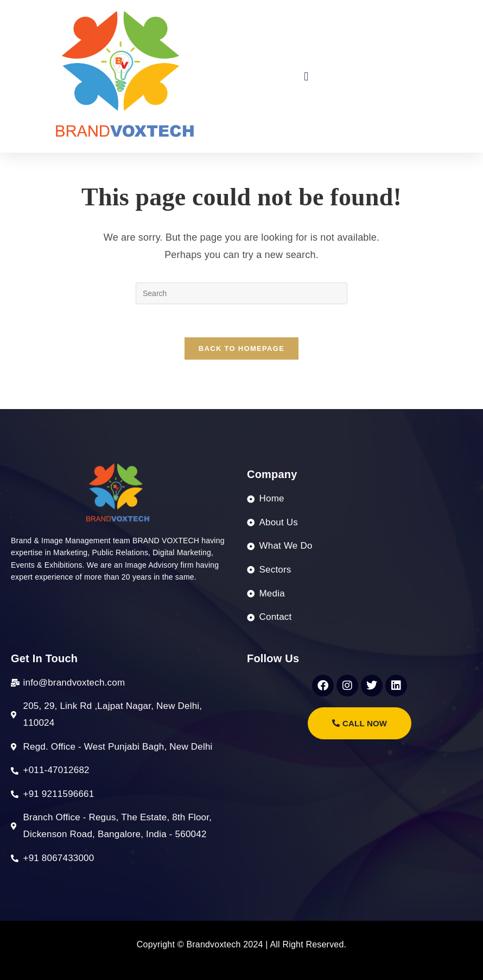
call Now (360, 723)
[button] (306, 76)
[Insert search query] (241, 293)
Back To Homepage (241, 348)
